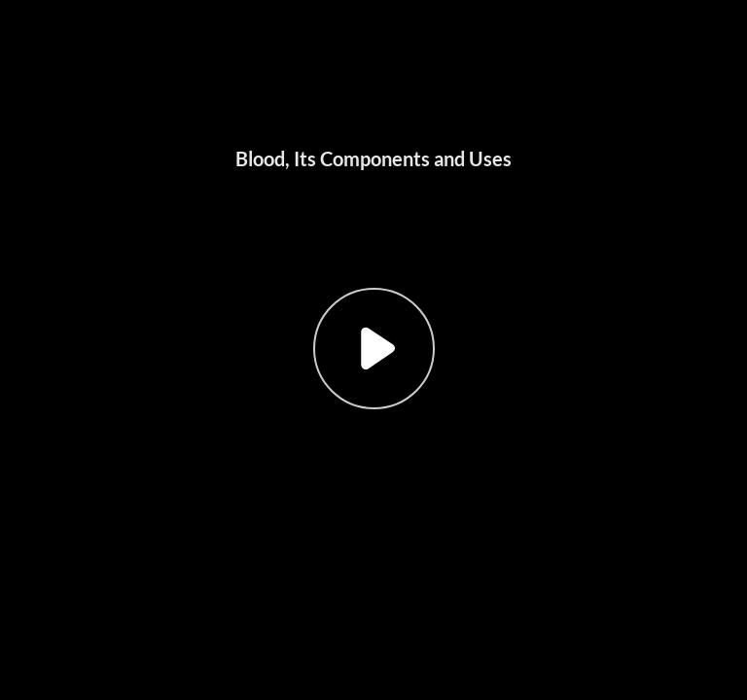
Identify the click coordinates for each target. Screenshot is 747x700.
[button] (373, 350)
